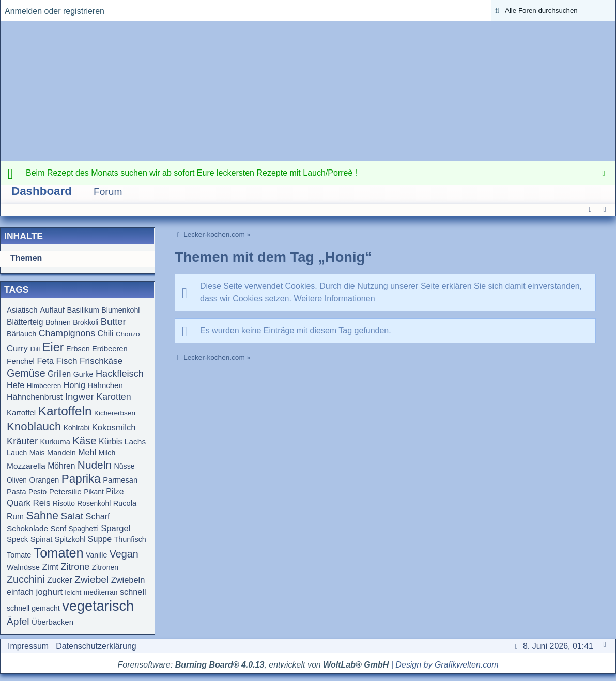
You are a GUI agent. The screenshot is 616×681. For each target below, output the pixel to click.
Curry (17, 349)
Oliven (17, 480)
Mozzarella (26, 466)
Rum (15, 516)
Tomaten (59, 553)
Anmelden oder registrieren (55, 11)
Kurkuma (55, 442)
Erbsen (78, 349)
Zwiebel (91, 579)
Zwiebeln (128, 580)
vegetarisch (98, 606)
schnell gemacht (33, 608)
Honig (74, 385)
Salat (72, 516)
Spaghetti (84, 529)
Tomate (19, 555)
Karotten (114, 397)
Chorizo (128, 334)
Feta (45, 361)
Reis (42, 503)
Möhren (61, 466)
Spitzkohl (70, 539)
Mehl (87, 452)
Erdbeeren (110, 349)
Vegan (124, 554)
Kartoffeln (65, 411)
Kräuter (22, 441)
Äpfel (18, 621)
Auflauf (52, 310)
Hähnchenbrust (35, 397)
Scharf (98, 516)
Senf (59, 529)
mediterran (101, 592)
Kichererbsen (115, 413)
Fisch (66, 361)
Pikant (94, 492)
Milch (107, 453)
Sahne (42, 515)
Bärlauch (21, 334)
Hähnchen (105, 385)
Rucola (125, 503)
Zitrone (75, 567)
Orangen (44, 480)
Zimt (50, 567)
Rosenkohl (94, 504)
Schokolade (27, 528)
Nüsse (124, 466)
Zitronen (105, 567)
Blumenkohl (120, 310)
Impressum (28, 646)
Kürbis (110, 442)
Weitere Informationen (334, 298)
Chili (106, 334)
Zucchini (26, 579)
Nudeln (95, 465)
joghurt (49, 592)
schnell (133, 592)
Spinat (42, 539)
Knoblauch (34, 427)
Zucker (60, 580)
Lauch (17, 453)
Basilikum (83, 310)
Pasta (17, 492)
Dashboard (42, 191)
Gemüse (26, 373)
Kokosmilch (114, 428)
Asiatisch (22, 310)
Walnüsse (23, 567)
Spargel (115, 528)
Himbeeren (44, 386)
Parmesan (120, 480)
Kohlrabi (76, 428)
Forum (108, 191)
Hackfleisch (120, 374)
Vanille (96, 555)
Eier (53, 347)
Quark (19, 503)
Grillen (59, 374)
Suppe (100, 539)
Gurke (83, 374)
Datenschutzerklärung (96, 646)
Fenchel (21, 361)
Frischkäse (101, 361)
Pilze (115, 492)
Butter (113, 322)
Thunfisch (130, 539)
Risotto (64, 504)
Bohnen (58, 322)
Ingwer (80, 397)
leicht (73, 592)
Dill (35, 349)
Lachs (135, 442)
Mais (37, 453)
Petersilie (65, 492)
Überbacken (52, 622)
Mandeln (61, 453)
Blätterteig (25, 322)
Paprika (81, 479)
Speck (17, 539)
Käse (84, 441)
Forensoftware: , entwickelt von (253, 665)
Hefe (16, 385)
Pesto (37, 492)
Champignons (67, 333)
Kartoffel (21, 413)
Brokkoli (86, 323)
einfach (20, 592)
